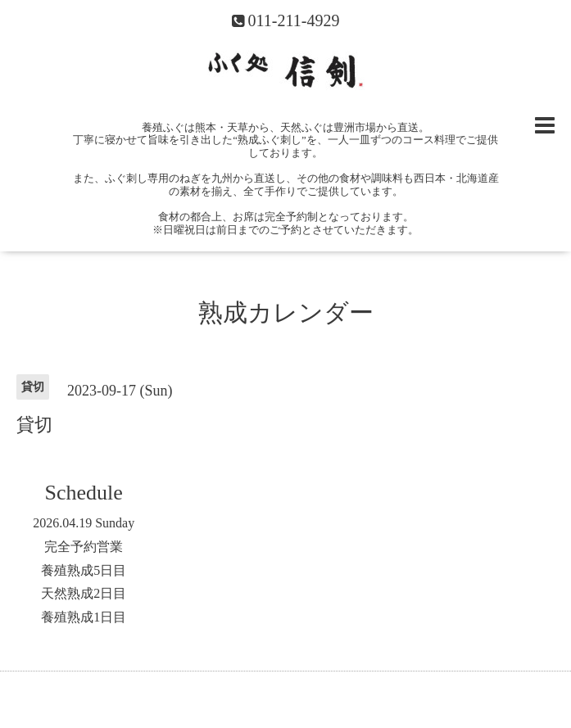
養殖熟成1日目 (84, 617)
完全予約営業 (84, 547)
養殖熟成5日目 (84, 570)
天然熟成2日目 (84, 593)
